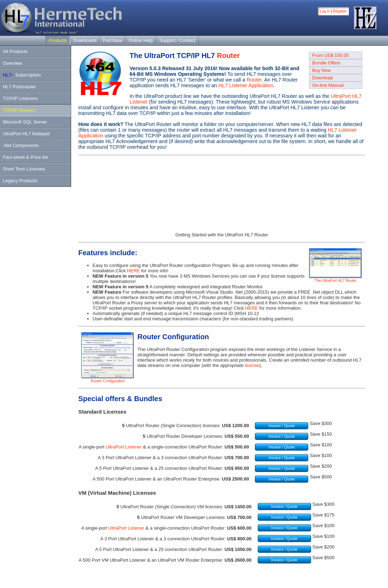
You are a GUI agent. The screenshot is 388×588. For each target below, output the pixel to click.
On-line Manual (328, 85)
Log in (325, 11)
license (252, 365)
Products (58, 40)
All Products (15, 51)
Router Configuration (108, 379)
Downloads (85, 40)
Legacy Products (20, 181)
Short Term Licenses (24, 169)
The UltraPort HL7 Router (336, 279)
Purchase (113, 40)
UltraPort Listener (124, 447)
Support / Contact (177, 40)
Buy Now (321, 70)
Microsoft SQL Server (25, 122)
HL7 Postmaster (19, 87)
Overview (12, 63)
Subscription (22, 75)
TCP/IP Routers (19, 110)
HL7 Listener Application (246, 85)
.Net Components (21, 145)
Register (340, 11)
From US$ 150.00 (331, 55)
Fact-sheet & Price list (25, 157)
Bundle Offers (326, 63)
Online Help (141, 40)
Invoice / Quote (282, 426)
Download (323, 78)
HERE (133, 271)
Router (228, 56)
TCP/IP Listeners (20, 98)
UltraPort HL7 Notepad (26, 134)
